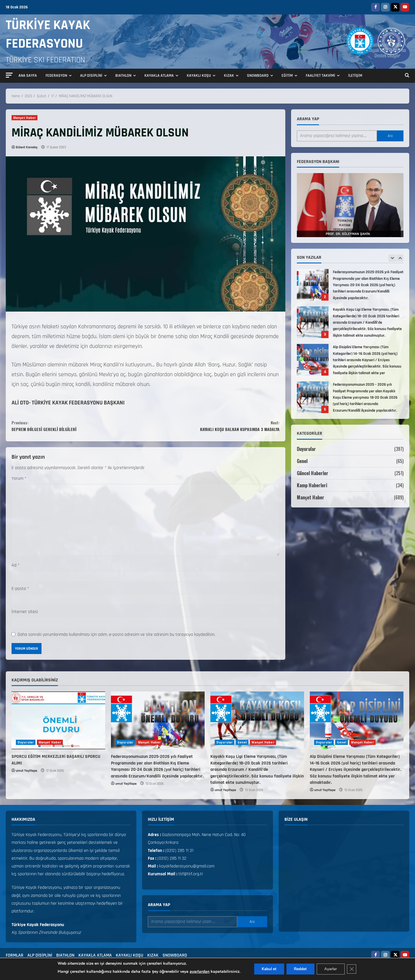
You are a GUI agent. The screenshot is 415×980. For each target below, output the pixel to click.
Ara (390, 136)
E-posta (20, 592)
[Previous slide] (392, 258)
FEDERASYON (56, 76)
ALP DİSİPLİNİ (91, 76)
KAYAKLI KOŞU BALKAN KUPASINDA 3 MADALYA (213, 428)
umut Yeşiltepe (27, 775)
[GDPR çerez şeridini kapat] (356, 969)
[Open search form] (407, 76)
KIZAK (229, 76)
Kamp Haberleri (312, 485)
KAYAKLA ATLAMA (159, 76)
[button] (9, 75)
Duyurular (306, 449)
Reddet (300, 969)
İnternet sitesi (25, 615)
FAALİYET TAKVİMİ (320, 76)
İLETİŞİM (355, 76)
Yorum (19, 482)
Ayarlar (333, 969)
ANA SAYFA (28, 76)
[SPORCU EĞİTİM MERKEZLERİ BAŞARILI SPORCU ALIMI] (58, 724)
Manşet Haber (24, 118)
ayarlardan (195, 971)
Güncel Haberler (313, 473)
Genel (302, 461)
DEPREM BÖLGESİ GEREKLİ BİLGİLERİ (79, 428)
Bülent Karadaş (27, 147)
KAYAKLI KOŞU (199, 76)
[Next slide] (400, 258)
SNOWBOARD (258, 76)
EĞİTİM (287, 76)
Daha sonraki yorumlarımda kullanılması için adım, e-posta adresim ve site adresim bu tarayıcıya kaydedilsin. (116, 638)
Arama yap (308, 119)
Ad (16, 569)
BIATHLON (123, 76)
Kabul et (266, 969)
